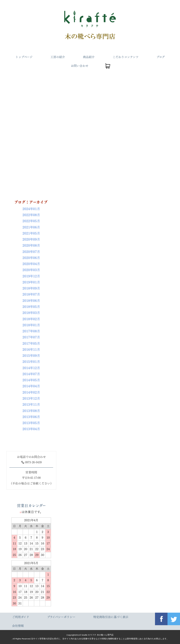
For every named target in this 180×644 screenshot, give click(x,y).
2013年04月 (31, 429)
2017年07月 (31, 337)
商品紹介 (89, 57)
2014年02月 (31, 392)
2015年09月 (31, 356)
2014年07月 (31, 374)
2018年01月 (31, 325)
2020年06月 (31, 258)
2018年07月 (31, 294)
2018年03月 (31, 313)
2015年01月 (31, 362)
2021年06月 (31, 227)
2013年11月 (31, 405)
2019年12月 (31, 276)
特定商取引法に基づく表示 (111, 617)
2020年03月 (31, 270)
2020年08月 (31, 245)
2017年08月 (31, 331)
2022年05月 (31, 221)
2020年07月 (31, 252)
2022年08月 (31, 215)
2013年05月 (31, 423)
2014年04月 (31, 386)
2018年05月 (31, 307)
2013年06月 (31, 417)
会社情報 (18, 626)
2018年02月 (31, 319)
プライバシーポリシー (61, 617)
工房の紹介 (58, 57)
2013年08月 (31, 411)
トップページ (24, 57)
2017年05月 (31, 344)
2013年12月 (31, 399)
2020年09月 (31, 239)
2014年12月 (31, 368)
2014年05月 (31, 380)
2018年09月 (31, 288)
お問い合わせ (79, 66)
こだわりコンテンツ (126, 57)
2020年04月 (31, 264)
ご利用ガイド (21, 617)
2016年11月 (31, 350)
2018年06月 (31, 301)
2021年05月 (31, 233)
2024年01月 (31, 209)
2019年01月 (31, 282)
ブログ (161, 57)
